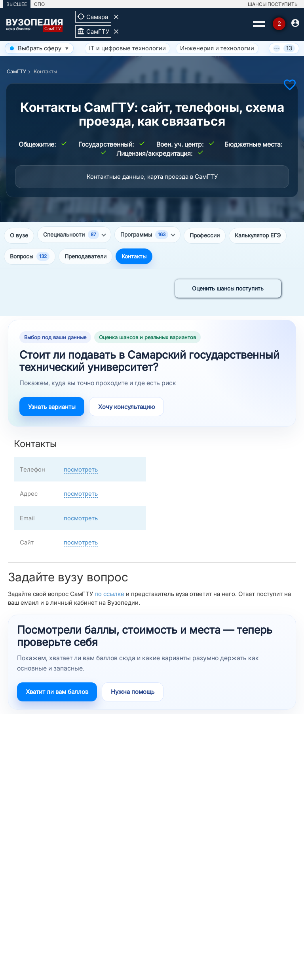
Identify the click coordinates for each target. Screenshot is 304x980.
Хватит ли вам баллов (57, 692)
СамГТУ (16, 71)
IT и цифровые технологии (127, 48)
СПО (39, 4)
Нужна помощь (133, 692)
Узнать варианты (52, 407)
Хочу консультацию (126, 407)
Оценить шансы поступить (228, 288)
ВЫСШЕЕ (17, 4)
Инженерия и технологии (217, 48)
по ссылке (109, 594)
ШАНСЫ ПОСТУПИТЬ (273, 4)
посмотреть (81, 469)
